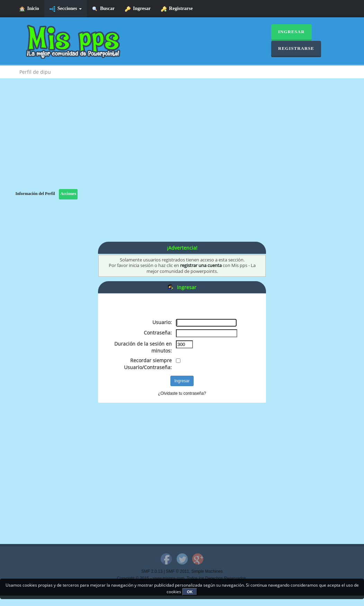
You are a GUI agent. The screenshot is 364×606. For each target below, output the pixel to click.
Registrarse (177, 9)
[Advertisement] (182, 141)
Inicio (29, 9)
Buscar (103, 9)
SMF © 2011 (177, 571)
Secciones (66, 9)
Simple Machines (207, 571)
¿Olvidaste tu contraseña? (182, 393)
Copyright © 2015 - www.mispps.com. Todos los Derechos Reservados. (182, 578)
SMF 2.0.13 (152, 571)
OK (190, 592)
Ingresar (138, 9)
